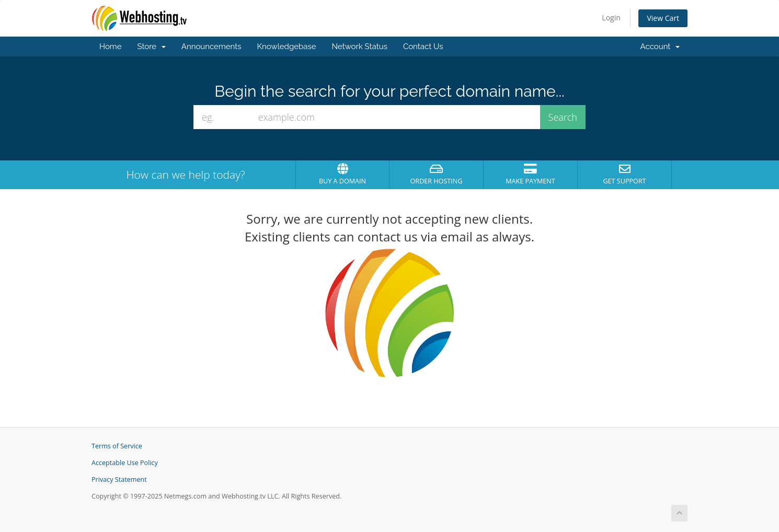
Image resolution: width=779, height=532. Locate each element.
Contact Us (423, 47)
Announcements (211, 47)
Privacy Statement (119, 479)
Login (611, 18)
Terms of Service (117, 446)
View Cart (663, 18)
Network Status (359, 47)
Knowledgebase (286, 47)
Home (110, 47)
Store (151, 47)
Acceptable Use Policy (125, 463)
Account (660, 47)
